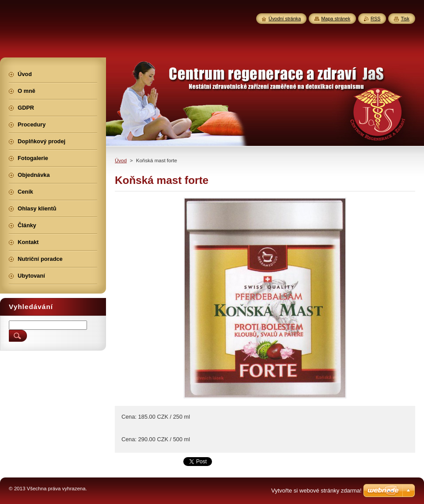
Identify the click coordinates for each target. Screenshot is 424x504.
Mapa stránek (336, 19)
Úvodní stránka (285, 19)
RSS (375, 19)
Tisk (405, 19)
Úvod (121, 160)
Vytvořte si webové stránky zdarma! (316, 491)
